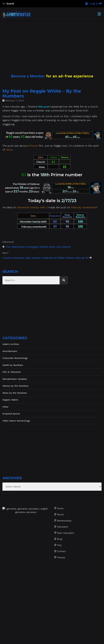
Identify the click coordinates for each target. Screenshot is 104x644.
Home (60, 508)
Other (5, 407)
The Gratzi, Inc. (72, 639)
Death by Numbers (13, 365)
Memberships (64, 521)
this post (44, 107)
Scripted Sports (11, 414)
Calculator (63, 527)
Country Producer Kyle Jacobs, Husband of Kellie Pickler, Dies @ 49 (45, 258)
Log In (96, 4)
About (60, 514)
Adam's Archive (11, 344)
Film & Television (12, 372)
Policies (61, 557)
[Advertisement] (52, 44)
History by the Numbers (16, 386)
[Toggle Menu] (99, 14)
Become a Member (28, 76)
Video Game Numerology (16, 421)
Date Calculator (66, 533)
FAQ (59, 545)
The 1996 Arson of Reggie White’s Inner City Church (38, 247)
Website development (37, 639)
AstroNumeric (10, 351)
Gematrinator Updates (15, 379)
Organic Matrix (10, 400)
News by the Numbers (15, 393)
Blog (60, 539)
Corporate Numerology (15, 358)
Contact (61, 551)
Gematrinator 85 (56, 636)
